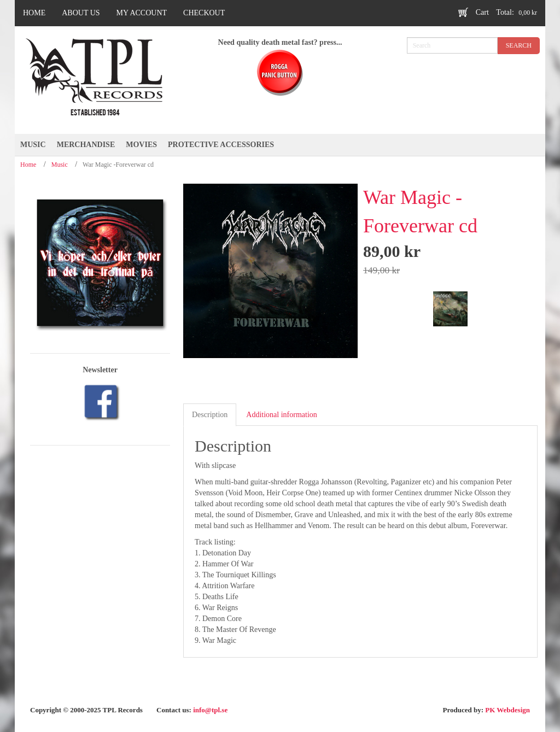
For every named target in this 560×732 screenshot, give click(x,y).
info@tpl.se (210, 710)
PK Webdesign (507, 710)
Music (60, 165)
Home (28, 165)
